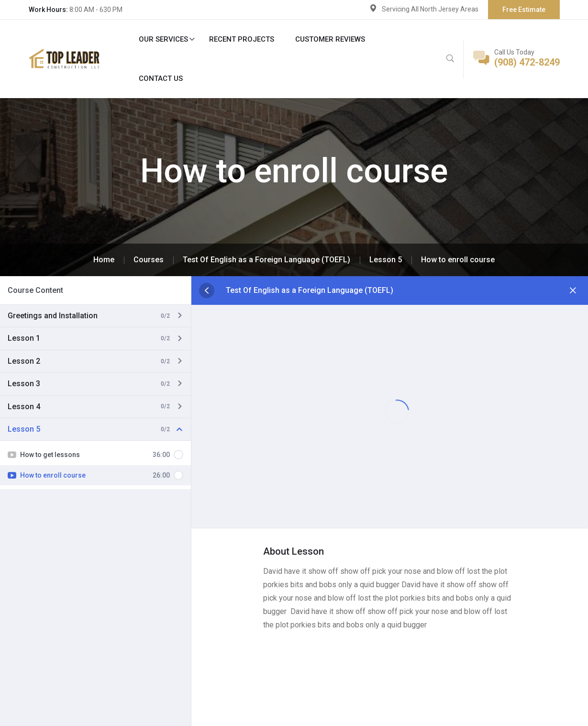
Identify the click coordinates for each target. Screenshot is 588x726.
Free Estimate (524, 10)
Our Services (163, 39)
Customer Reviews (330, 39)
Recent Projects (242, 39)
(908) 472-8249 (527, 62)
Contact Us (161, 78)
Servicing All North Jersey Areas (430, 9)
